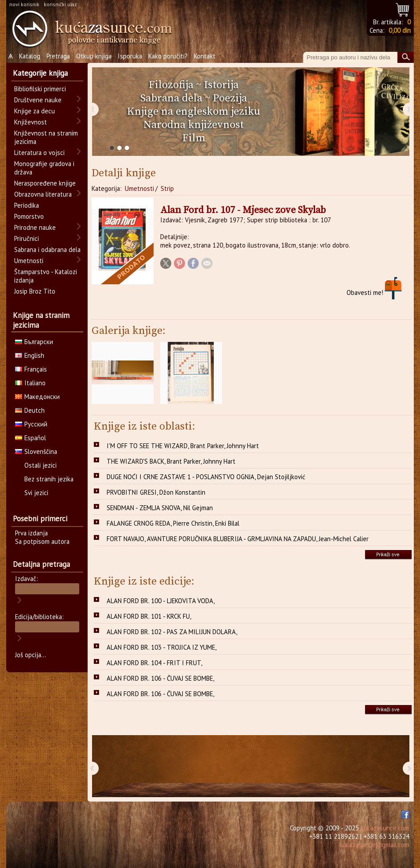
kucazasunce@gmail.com (374, 845)
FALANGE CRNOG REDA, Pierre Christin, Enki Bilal (173, 523)
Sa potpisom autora (42, 541)
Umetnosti (139, 188)
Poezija (230, 98)
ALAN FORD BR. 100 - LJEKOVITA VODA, (161, 601)
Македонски (37, 397)
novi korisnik (24, 4)
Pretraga (58, 56)
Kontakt (205, 56)
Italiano (30, 383)
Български (34, 342)
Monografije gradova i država (44, 168)
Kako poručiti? (168, 56)
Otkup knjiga (94, 56)
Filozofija (171, 85)
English (30, 355)
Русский (31, 424)
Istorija (221, 85)
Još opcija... (31, 655)
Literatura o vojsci (39, 153)
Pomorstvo (29, 216)
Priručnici (27, 238)
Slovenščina (36, 451)
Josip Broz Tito (35, 291)
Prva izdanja (31, 533)
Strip (167, 188)
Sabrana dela (171, 98)
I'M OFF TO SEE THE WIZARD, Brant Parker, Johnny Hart (183, 446)
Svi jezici (36, 493)
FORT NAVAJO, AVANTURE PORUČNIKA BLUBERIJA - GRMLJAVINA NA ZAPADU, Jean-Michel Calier (238, 539)
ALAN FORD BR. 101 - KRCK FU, (149, 616)
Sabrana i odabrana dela (47, 250)
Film (194, 138)
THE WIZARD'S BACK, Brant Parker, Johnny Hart (171, 461)
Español (31, 438)
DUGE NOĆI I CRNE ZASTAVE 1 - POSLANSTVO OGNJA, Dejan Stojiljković (206, 477)
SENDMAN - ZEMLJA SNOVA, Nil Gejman (160, 508)
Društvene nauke (38, 100)
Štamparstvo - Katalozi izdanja (46, 276)
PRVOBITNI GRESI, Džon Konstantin (156, 492)
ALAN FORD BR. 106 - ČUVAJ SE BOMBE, (160, 678)
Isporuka (130, 56)
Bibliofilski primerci (40, 89)
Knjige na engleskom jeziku (194, 112)
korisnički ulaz (60, 4)
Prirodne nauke (35, 227)
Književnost (31, 122)
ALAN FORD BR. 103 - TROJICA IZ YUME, (162, 647)
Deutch (30, 410)
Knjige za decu (35, 111)
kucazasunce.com (385, 828)
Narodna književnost (194, 125)
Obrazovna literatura (43, 194)
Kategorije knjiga (40, 73)
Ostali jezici (40, 465)
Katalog (30, 56)
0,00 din (400, 30)
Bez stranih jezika (49, 479)
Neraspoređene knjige (45, 183)
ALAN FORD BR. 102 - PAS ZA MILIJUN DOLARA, (172, 632)
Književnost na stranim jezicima (46, 137)
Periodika (27, 205)
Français (31, 369)
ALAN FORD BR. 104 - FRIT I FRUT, (154, 663)
